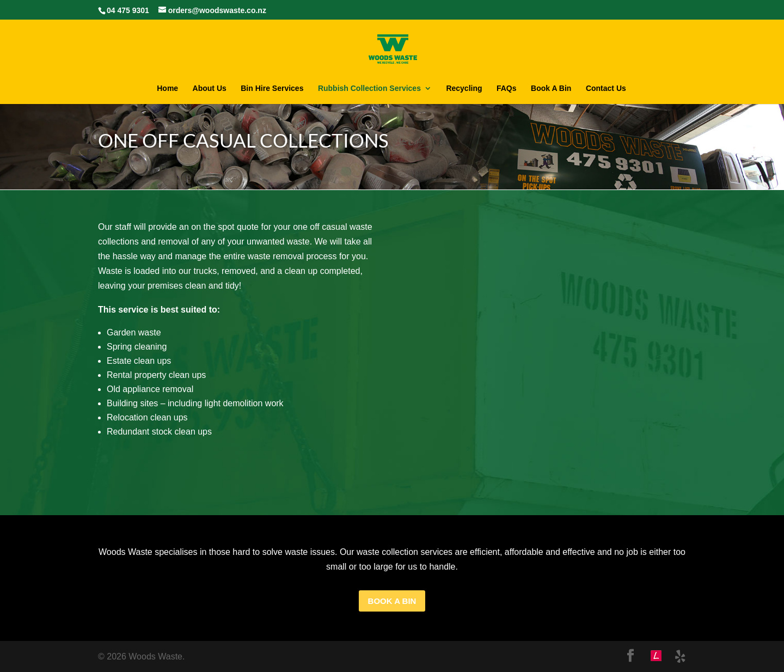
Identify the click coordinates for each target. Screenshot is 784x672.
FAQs (507, 88)
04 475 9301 (128, 10)
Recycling (464, 88)
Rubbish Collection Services (369, 88)
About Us (210, 88)
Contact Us (606, 88)
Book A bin (392, 601)
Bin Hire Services (272, 88)
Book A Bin (551, 88)
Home (167, 88)
